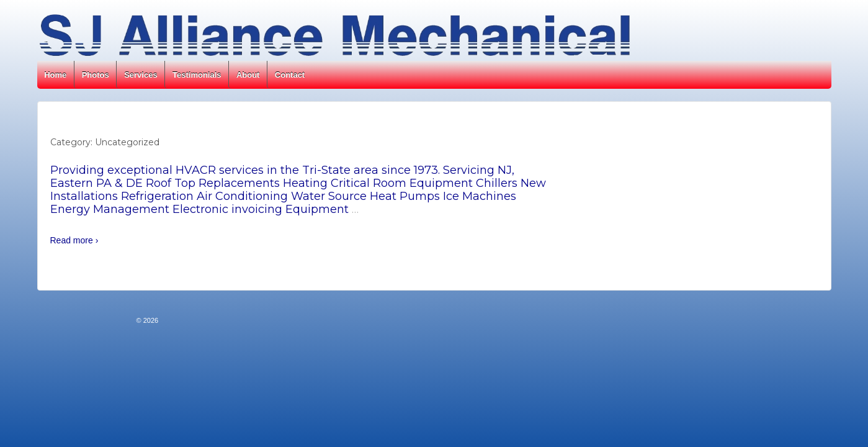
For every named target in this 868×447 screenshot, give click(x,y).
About (248, 75)
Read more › (74, 240)
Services (141, 75)
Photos (96, 75)
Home (55, 75)
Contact (290, 75)
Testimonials (197, 75)
